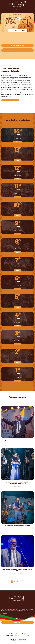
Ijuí (21, 9)
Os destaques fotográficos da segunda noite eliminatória (18, 526)
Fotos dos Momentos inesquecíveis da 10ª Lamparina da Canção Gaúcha (18, 483)
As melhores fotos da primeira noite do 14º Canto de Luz (18, 570)
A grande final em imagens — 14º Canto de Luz (17, 440)
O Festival (9, 9)
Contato (26, 9)
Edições (17, 9)
